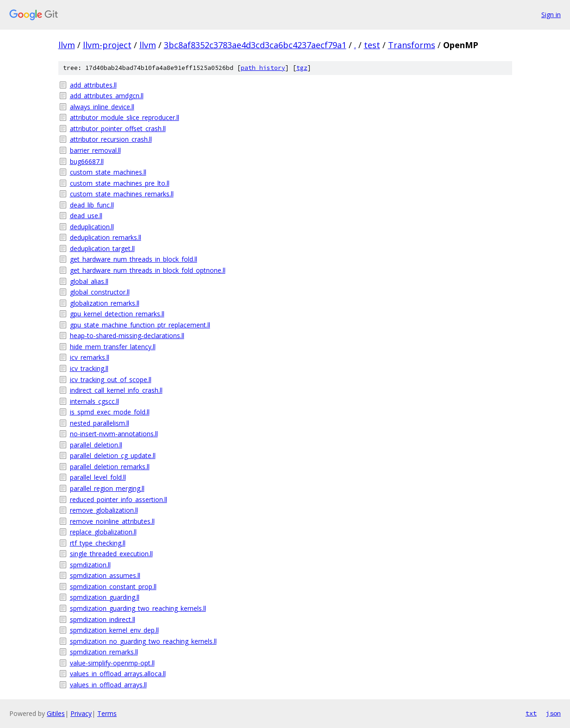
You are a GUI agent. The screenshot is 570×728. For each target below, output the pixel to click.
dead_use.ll (86, 216)
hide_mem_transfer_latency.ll (113, 347)
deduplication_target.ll (102, 248)
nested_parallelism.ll (100, 423)
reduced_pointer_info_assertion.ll (119, 499)
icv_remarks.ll (90, 357)
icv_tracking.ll (89, 368)
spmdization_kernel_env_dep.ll (114, 630)
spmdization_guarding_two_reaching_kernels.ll (138, 608)
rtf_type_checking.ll (98, 543)
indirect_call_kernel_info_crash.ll (116, 390)
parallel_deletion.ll (96, 445)
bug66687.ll (87, 161)
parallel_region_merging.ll (107, 488)
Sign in (551, 15)
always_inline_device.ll (102, 107)
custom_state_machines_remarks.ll (122, 194)
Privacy (81, 713)
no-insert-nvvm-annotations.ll (114, 434)
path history (263, 68)
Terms (107, 713)
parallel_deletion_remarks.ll (110, 467)
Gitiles (56, 713)
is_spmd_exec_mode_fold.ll (110, 412)
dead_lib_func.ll (92, 205)
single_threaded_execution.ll (111, 554)
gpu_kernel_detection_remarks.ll (117, 314)
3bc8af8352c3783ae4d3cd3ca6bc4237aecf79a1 (255, 45)
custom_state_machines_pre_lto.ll (120, 183)
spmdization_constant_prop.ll (113, 587)
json (553, 713)
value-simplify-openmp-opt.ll (112, 663)
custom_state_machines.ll (108, 172)
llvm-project (107, 45)
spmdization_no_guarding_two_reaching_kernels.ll (143, 641)
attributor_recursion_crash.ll (111, 139)
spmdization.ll (90, 565)
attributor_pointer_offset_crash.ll (118, 129)
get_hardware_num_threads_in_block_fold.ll (134, 259)
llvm (67, 45)
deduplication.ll (92, 227)
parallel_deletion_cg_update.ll (113, 455)
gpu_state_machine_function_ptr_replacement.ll (140, 325)
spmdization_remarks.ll (104, 652)
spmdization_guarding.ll (105, 597)
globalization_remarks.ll (105, 303)
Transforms (412, 45)
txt (531, 713)
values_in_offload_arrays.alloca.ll (118, 674)
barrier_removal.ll (95, 150)
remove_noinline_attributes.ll (112, 521)
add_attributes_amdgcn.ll (107, 96)
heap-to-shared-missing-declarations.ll (127, 336)
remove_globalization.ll (104, 510)
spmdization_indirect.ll (103, 619)
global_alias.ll (89, 281)
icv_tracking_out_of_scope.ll (111, 380)
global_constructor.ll (100, 292)
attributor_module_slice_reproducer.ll (125, 117)
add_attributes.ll (93, 85)
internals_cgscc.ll (94, 401)
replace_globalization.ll (103, 532)
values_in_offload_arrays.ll (108, 685)
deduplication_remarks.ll (106, 237)
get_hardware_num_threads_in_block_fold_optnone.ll (148, 270)
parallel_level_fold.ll (98, 477)
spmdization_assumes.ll (105, 575)
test (372, 45)
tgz (302, 68)
